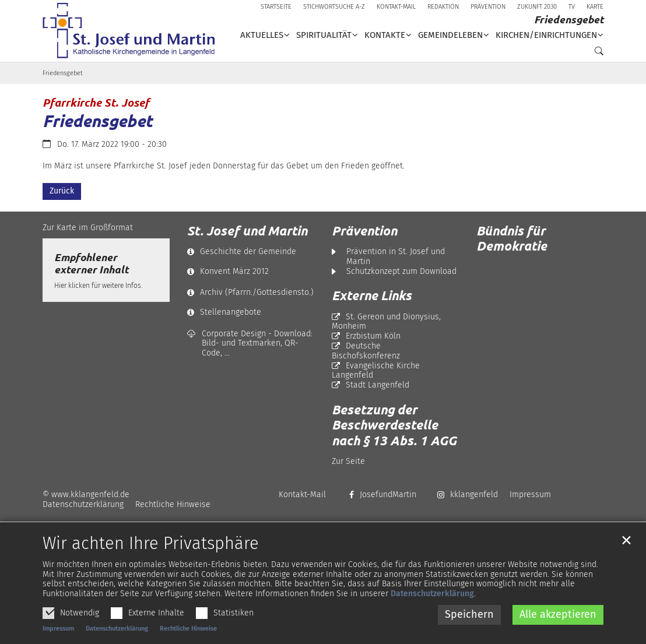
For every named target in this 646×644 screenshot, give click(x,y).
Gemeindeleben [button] (450, 35)
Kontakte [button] (385, 35)
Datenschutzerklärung (432, 613)
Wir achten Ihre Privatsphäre (151, 563)
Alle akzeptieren (558, 634)
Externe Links (372, 295)
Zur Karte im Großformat (88, 228)
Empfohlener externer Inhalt (91, 263)
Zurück (62, 191)
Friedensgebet (63, 73)
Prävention (364, 231)
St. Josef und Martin (247, 231)
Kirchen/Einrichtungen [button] (546, 35)
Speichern (469, 634)
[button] (596, 54)
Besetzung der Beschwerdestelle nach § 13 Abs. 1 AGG (394, 425)
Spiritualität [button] (324, 35)
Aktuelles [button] (262, 35)
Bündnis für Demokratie (512, 238)
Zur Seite (348, 461)
